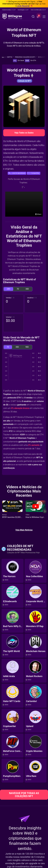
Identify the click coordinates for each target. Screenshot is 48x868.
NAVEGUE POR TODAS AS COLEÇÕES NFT (24, 795)
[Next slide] (45, 513)
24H (8, 289)
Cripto (10, 57)
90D (27, 347)
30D (27, 289)
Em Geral (21, 60)
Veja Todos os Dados (24, 133)
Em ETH (33, 60)
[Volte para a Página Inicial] (4, 57)
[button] (38, 17)
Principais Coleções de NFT (26, 57)
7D (18, 289)
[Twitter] (23, 187)
